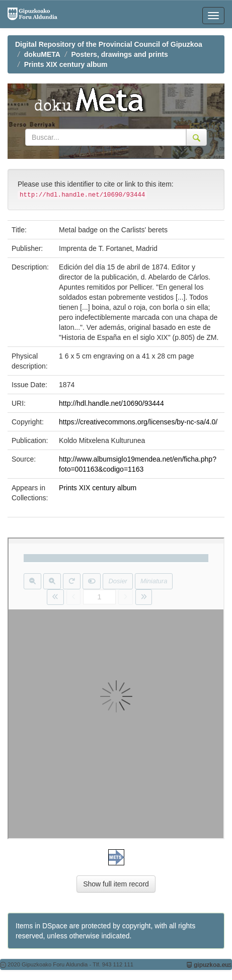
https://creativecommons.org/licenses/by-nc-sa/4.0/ (138, 422)
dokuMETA (42, 54)
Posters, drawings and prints (120, 54)
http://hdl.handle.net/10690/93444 (111, 403)
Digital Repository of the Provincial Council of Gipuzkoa (109, 44)
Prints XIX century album (66, 64)
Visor (116, 688)
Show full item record (116, 884)
